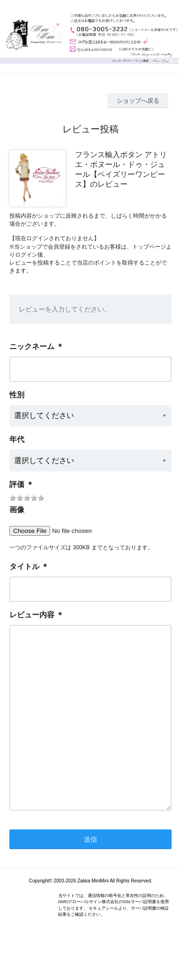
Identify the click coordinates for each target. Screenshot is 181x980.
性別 (17, 395)
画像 (17, 510)
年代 (17, 439)
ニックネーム (32, 346)
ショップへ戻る (138, 101)
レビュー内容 (32, 615)
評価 (17, 484)
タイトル (24, 566)
